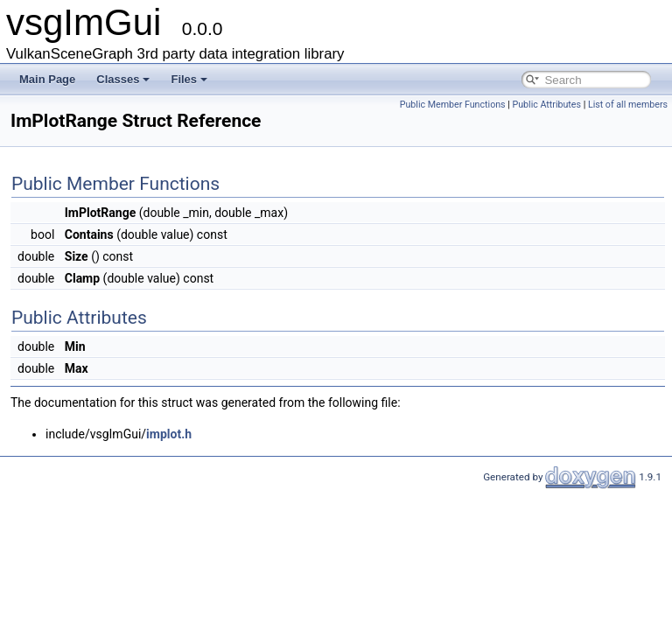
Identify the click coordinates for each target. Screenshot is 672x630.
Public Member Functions (453, 105)
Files (189, 79)
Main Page (47, 79)
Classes (123, 79)
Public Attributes (546, 105)
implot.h (169, 434)
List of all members (628, 105)
